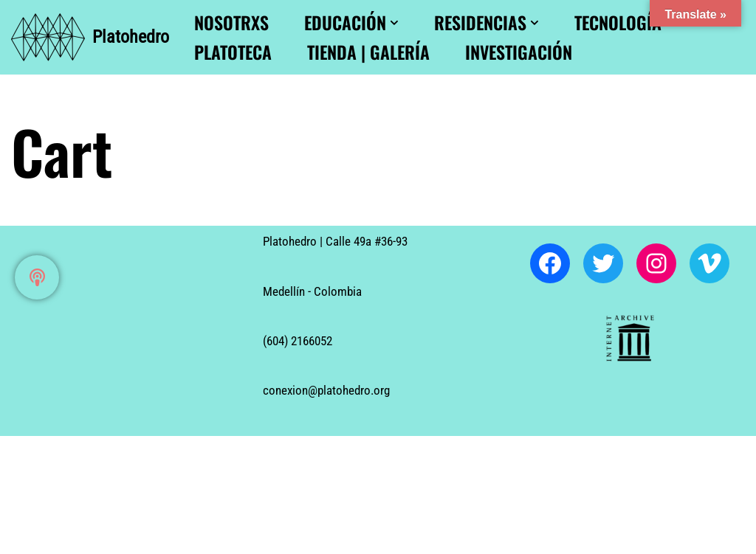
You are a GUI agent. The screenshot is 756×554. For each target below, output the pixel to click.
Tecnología (618, 22)
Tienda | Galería (368, 52)
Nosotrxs (231, 22)
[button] (394, 23)
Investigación (519, 52)
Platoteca (233, 52)
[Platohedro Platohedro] (90, 37)
